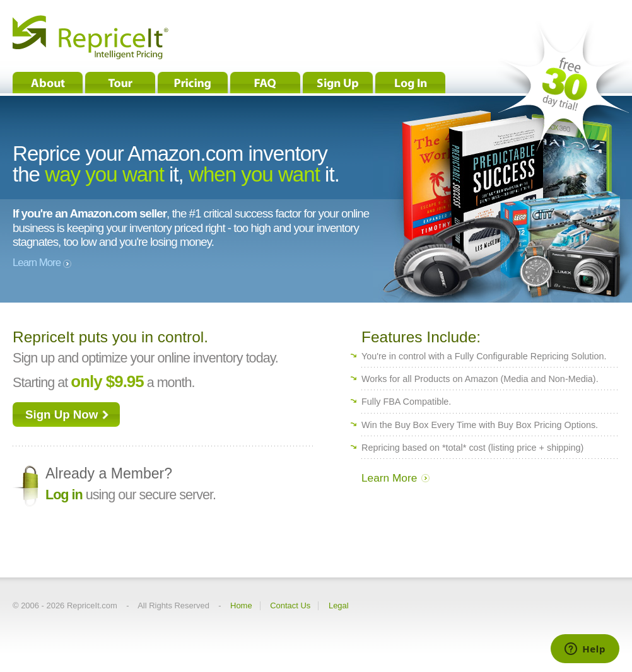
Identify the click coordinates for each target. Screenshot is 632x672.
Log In (410, 83)
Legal (339, 606)
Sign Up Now (61, 414)
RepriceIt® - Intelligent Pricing (91, 37)
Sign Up (338, 83)
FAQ (265, 83)
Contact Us (290, 606)
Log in (64, 495)
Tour (120, 83)
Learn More (44, 263)
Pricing (193, 83)
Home (241, 606)
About (48, 83)
